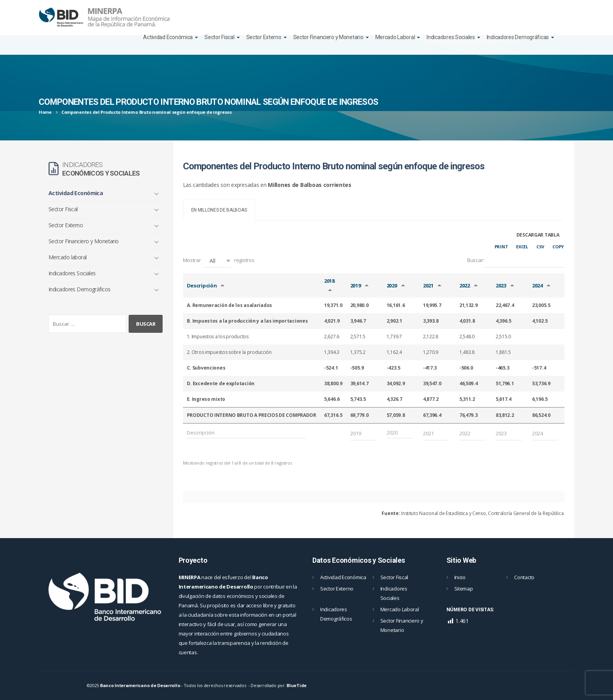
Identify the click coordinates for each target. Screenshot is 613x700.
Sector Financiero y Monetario (328, 37)
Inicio (460, 577)
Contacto (524, 577)
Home (45, 112)
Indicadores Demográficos (80, 289)
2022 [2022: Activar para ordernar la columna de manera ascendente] (465, 285)
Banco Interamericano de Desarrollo (140, 685)
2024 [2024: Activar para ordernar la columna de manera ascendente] (537, 285)
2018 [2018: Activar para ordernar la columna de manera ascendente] (329, 281)
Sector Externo (264, 37)
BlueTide (297, 685)
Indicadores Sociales (451, 37)
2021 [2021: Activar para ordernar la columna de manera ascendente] (428, 285)
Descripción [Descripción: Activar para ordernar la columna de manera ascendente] (202, 285)
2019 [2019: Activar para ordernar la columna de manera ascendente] (356, 285)
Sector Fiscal (219, 37)
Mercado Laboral (395, 37)
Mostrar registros (219, 261)
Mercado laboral (68, 257)
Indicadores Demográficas (518, 37)
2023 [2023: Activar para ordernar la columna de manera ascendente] (501, 285)
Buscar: (516, 261)
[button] (217, 261)
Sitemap (464, 589)
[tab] (219, 210)
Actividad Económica (168, 37)
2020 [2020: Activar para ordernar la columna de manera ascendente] (392, 285)
